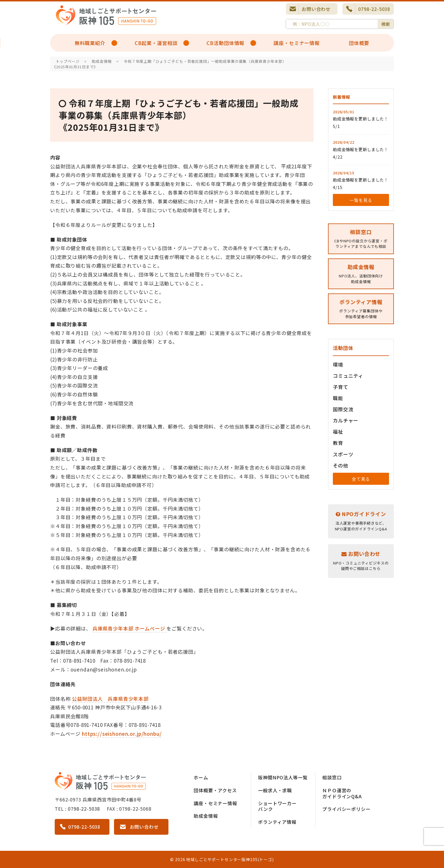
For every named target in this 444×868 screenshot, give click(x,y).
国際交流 (343, 409)
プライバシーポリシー (346, 809)
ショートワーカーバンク (277, 806)
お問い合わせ (316, 9)
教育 (338, 443)
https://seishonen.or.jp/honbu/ (122, 734)
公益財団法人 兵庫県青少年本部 (110, 699)
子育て (341, 387)
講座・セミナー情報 (297, 43)
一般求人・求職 (275, 790)
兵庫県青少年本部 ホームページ (130, 628)
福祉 (338, 432)
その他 (341, 465)
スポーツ (343, 454)
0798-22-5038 (374, 9)
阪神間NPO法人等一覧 (283, 777)
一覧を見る (361, 200)
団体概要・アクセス (215, 790)
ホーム (201, 777)
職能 (338, 398)
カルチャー (346, 420)
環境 (338, 364)
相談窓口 (332, 777)
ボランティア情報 (277, 822)
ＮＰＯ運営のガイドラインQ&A (342, 793)
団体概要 (359, 43)
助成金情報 (206, 816)
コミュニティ (348, 376)
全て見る (361, 479)
